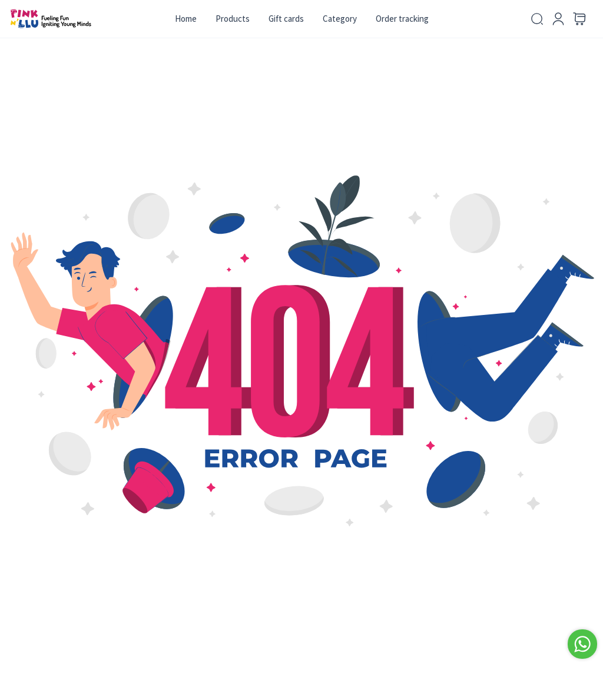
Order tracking (402, 19)
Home (186, 19)
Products (233, 19)
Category (340, 19)
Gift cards (286, 19)
